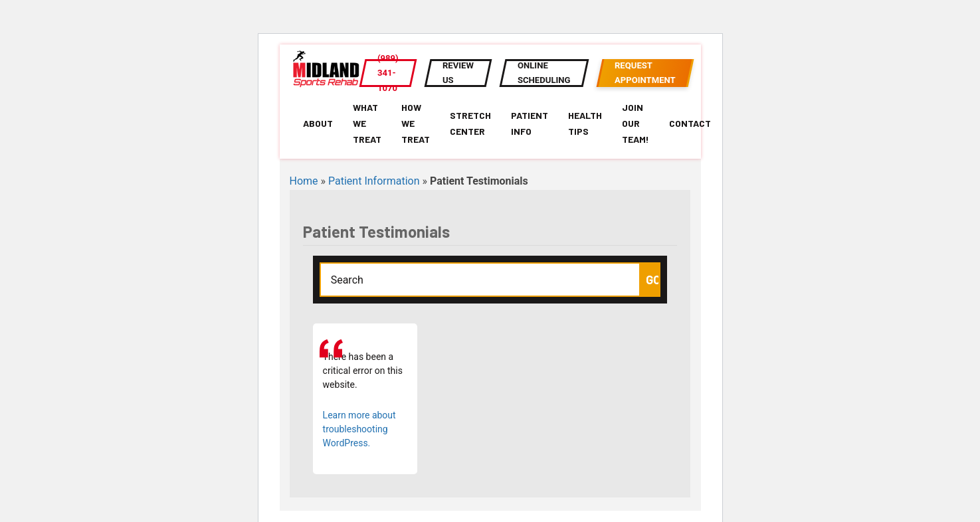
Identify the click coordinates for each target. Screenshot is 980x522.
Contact (690, 123)
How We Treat (416, 123)
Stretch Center (470, 123)
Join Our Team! (636, 123)
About (318, 123)
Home (304, 181)
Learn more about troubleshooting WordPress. (359, 429)
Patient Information (374, 181)
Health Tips (585, 123)
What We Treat (367, 123)
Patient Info (530, 123)
